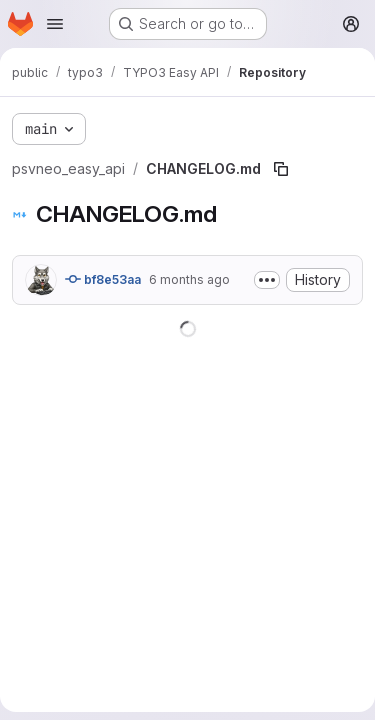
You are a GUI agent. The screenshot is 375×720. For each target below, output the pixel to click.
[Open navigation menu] (55, 24)
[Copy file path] (281, 169)
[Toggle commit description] (267, 280)
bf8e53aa (103, 279)
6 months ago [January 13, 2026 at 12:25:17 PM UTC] (189, 279)
